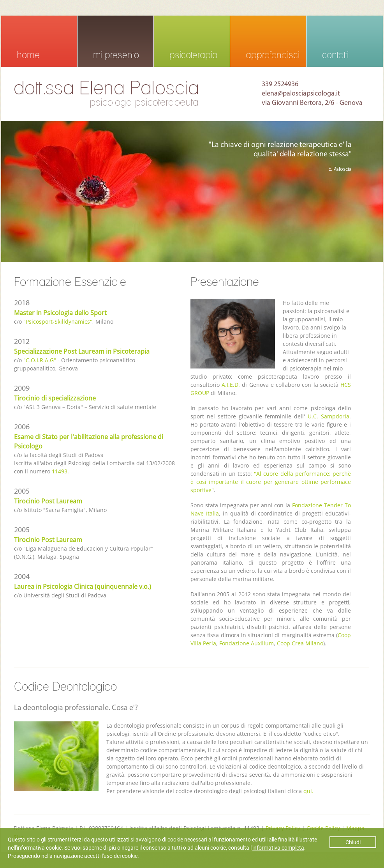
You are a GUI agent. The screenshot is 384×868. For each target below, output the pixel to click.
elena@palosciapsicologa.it (301, 94)
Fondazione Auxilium (247, 643)
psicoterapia (194, 55)
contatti (335, 55)
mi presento (116, 55)
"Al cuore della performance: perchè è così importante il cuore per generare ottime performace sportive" (271, 482)
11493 (60, 471)
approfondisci (273, 55)
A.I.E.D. (231, 385)
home (28, 55)
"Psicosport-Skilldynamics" (58, 322)
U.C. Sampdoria (329, 416)
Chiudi (353, 842)
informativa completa (278, 848)
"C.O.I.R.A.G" (40, 360)
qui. (308, 791)
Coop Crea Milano (300, 643)
